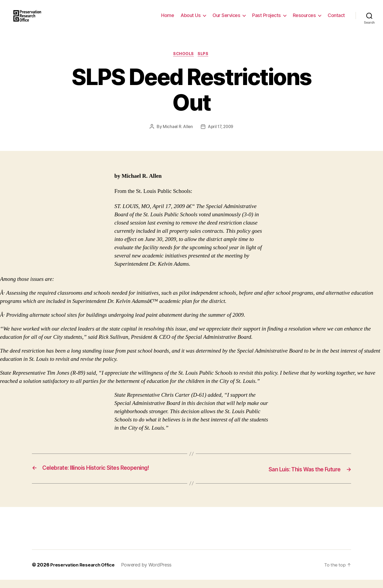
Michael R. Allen (177, 135)
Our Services (226, 19)
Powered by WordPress (150, 573)
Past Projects (267, 19)
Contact (336, 19)
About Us (191, 19)
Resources (304, 19)
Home (168, 19)
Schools (183, 62)
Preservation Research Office (84, 573)
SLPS (205, 62)
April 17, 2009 (221, 135)
